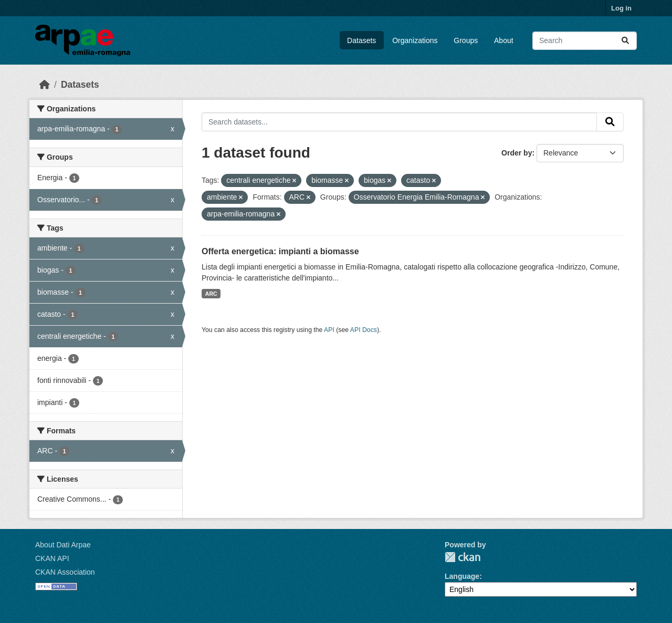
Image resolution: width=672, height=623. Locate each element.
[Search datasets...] (585, 41)
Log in (621, 8)
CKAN (463, 557)
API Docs (364, 330)
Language (462, 576)
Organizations (415, 40)
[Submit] (625, 41)
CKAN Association (65, 572)
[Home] (45, 85)
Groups (466, 40)
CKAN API (52, 558)
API (329, 330)
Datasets (361, 40)
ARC (211, 294)
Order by (517, 153)
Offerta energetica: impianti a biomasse (280, 251)
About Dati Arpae (63, 545)
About (504, 40)
